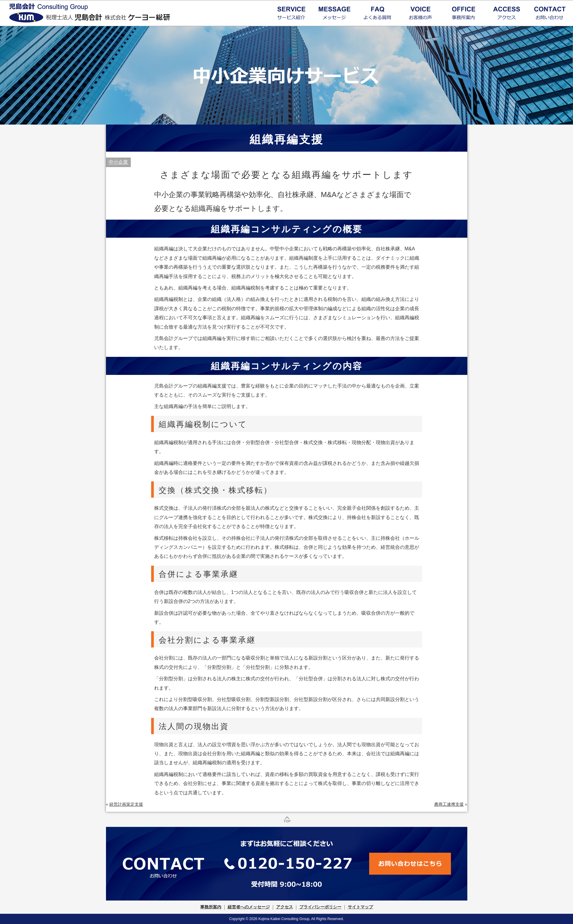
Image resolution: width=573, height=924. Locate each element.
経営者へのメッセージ (249, 907)
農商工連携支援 (449, 804)
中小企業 (118, 162)
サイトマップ (360, 907)
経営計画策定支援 (126, 804)
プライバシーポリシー (320, 907)
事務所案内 (211, 907)
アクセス (285, 907)
